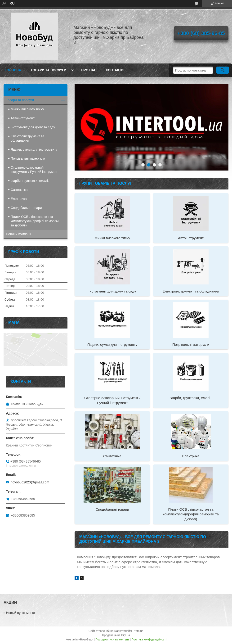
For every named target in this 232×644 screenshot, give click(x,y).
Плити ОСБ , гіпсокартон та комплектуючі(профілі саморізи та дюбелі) (191, 514)
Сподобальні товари (112, 509)
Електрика (191, 456)
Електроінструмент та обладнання (191, 291)
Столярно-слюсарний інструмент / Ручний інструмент (112, 400)
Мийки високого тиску (112, 238)
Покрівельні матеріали (191, 345)
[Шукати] (223, 70)
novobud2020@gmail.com (30, 482)
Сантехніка (112, 456)
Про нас (89, 70)
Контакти (115, 70)
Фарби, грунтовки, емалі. (191, 398)
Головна (13, 70)
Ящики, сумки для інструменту (112, 345)
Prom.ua (138, 631)
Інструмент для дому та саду (112, 291)
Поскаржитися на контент (112, 639)
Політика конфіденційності (149, 639)
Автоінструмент (191, 238)
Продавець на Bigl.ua (116, 635)
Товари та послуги (48, 70)
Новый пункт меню (20, 613)
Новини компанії (18, 234)
